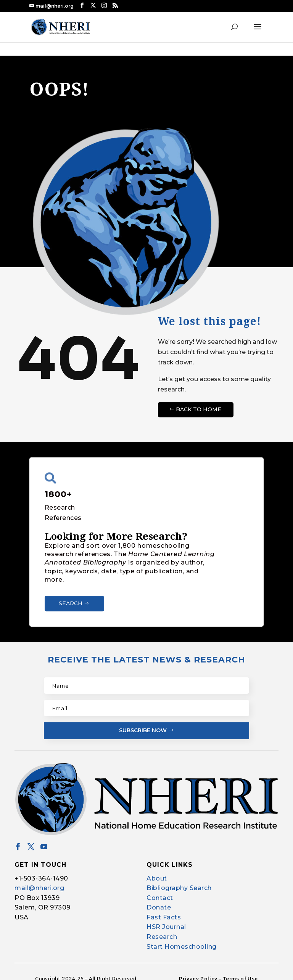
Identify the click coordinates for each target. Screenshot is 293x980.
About (157, 878)
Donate (159, 907)
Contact (160, 897)
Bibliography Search (179, 888)
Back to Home (199, 409)
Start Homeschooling (182, 946)
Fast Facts (164, 917)
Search (71, 603)
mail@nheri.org (39, 888)
